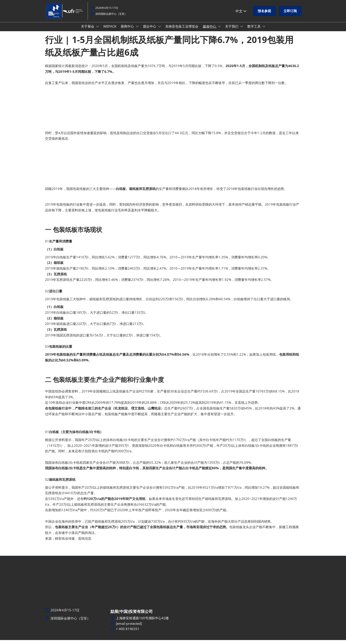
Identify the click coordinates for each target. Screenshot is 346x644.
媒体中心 (210, 30)
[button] (264, 13)
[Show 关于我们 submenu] (242, 31)
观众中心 (150, 30)
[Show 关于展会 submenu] (98, 31)
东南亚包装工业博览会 (182, 30)
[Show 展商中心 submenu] (137, 31)
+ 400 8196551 (128, 633)
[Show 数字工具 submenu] (264, 31)
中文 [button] (241, 13)
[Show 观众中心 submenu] (160, 31)
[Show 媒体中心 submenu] (219, 31)
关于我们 (232, 30)
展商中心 (128, 30)
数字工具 (254, 30)
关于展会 (88, 30)
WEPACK (110, 30)
